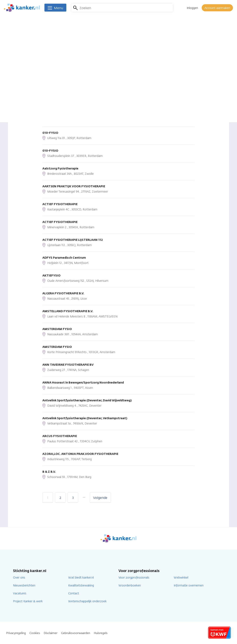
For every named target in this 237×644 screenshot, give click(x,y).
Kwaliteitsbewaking (81, 586)
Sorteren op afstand (58, 90)
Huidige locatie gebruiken (68, 111)
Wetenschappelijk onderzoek (87, 601)
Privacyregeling (16, 633)
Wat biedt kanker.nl (81, 578)
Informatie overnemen (189, 586)
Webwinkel (181, 578)
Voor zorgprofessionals (134, 578)
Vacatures (20, 593)
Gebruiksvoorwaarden (76, 633)
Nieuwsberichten (24, 586)
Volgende (100, 498)
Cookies (35, 633)
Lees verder (91, 80)
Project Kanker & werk (28, 601)
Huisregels (101, 633)
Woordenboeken (130, 586)
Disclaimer (51, 633)
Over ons (19, 578)
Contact (74, 593)
